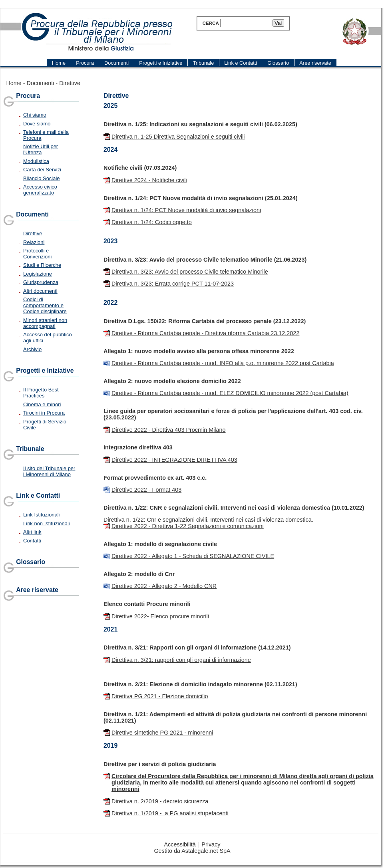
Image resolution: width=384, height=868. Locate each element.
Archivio (32, 349)
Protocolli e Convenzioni (37, 254)
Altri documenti (40, 291)
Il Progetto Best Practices (41, 393)
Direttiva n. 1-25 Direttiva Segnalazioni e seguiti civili (178, 137)
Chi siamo (35, 115)
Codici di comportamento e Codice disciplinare (45, 305)
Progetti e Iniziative (45, 370)
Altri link (32, 532)
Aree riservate (37, 590)
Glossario (31, 562)
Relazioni (34, 242)
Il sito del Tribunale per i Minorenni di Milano (49, 471)
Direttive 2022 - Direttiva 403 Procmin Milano (169, 430)
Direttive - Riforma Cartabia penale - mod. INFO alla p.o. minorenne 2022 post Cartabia (223, 363)
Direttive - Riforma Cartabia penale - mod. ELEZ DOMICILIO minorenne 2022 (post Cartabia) (230, 393)
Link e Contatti (38, 496)
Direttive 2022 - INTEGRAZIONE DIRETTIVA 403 (174, 460)
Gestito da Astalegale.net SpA (192, 851)
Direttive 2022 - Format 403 (146, 490)
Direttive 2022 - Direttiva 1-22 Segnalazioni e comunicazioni (188, 526)
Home (14, 83)
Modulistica (36, 161)
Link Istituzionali (41, 515)
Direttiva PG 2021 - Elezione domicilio (160, 696)
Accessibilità (180, 844)
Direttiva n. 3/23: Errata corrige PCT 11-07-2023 (173, 284)
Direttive (70, 83)
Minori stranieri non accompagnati (45, 323)
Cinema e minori (42, 404)
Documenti (41, 83)
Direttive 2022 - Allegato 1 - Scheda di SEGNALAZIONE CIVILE (193, 556)
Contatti (32, 541)
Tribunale (30, 449)
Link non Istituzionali (47, 523)
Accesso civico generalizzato (40, 190)
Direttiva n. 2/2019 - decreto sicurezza (160, 801)
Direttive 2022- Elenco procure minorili (160, 616)
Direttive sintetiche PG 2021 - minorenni (162, 733)
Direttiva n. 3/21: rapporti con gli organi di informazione (181, 660)
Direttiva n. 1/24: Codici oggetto (152, 222)
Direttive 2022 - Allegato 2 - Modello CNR (164, 586)
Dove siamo (37, 124)
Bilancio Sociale (41, 178)
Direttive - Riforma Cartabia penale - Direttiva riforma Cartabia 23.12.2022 (205, 333)
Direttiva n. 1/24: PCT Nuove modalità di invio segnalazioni (186, 210)
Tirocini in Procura (44, 413)
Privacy (211, 844)
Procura (28, 96)
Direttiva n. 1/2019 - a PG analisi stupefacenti (170, 813)
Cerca (211, 23)
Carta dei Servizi (42, 170)
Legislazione (38, 274)
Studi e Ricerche (42, 265)
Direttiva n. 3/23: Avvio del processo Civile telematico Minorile (190, 272)
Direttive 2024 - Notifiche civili (149, 180)
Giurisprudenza (41, 282)
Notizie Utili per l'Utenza (41, 149)
